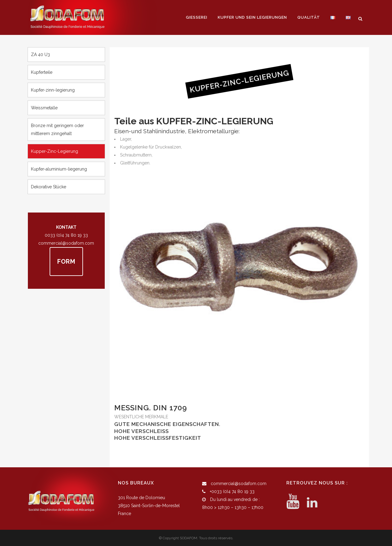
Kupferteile (42, 72)
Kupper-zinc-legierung (55, 151)
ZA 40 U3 (40, 55)
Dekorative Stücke (49, 187)
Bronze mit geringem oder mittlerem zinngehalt (57, 130)
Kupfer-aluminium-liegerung (59, 169)
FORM (66, 262)
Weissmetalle (44, 108)
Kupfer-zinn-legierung (53, 90)
